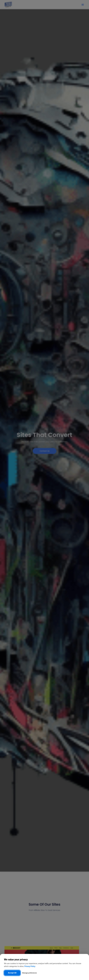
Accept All (12, 973)
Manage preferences (29, 973)
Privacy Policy (30, 966)
